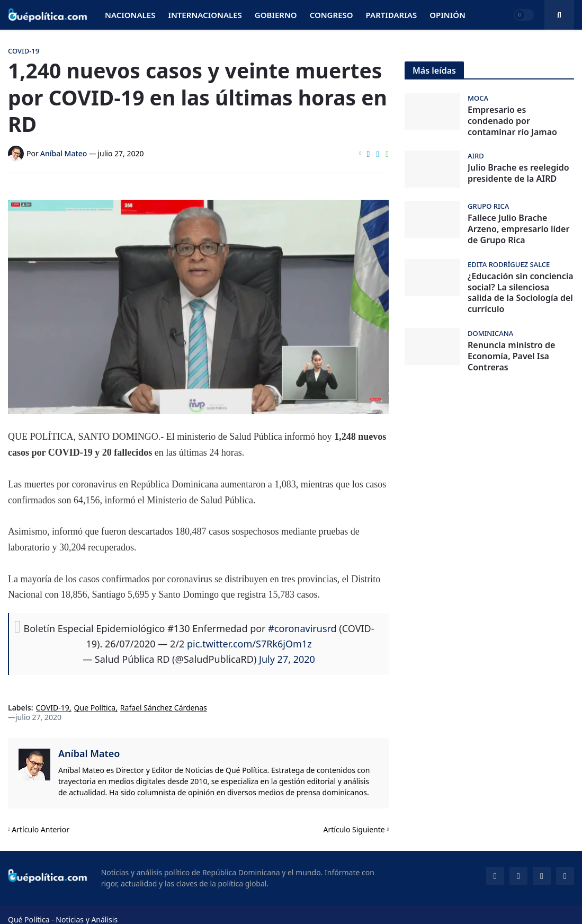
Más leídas (434, 70)
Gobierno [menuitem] (276, 15)
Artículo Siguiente (354, 829)
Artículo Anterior (41, 829)
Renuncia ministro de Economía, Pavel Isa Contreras (511, 356)
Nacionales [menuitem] (130, 15)
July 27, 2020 (287, 659)
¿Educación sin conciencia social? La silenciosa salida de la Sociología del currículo (521, 293)
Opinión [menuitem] (447, 15)
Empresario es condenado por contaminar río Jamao (512, 121)
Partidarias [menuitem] (392, 15)
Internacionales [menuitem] (205, 15)
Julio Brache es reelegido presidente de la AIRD (518, 173)
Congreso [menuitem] (332, 15)
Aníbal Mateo (89, 753)
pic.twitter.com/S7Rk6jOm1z (249, 644)
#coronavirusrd (302, 628)
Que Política (95, 708)
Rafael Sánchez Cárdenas (164, 708)
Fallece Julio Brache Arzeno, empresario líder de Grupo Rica (518, 229)
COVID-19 (53, 708)
